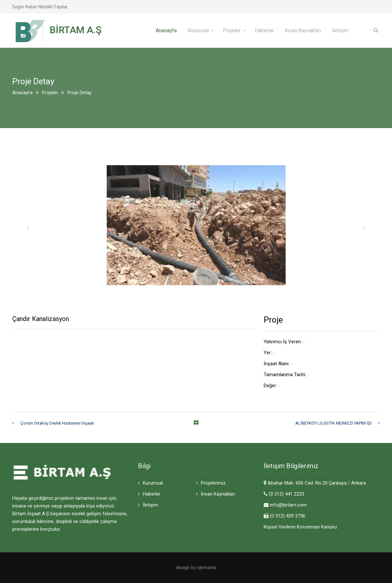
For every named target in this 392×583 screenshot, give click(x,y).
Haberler (264, 30)
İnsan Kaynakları (303, 30)
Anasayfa (166, 30)
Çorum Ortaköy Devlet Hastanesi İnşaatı (57, 423)
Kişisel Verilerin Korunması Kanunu (300, 527)
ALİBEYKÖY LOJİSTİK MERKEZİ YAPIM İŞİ (333, 423)
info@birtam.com (288, 505)
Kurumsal (198, 30)
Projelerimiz (213, 483)
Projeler (232, 30)
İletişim (340, 30)
